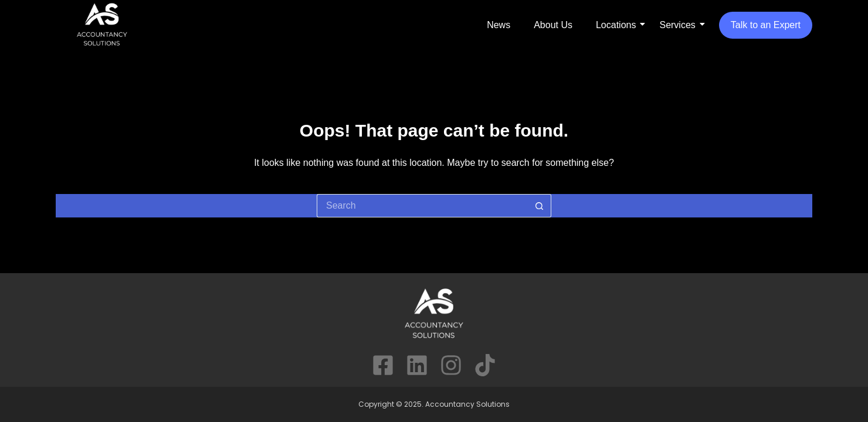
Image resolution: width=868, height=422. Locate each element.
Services (677, 25)
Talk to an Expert (766, 25)
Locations (616, 25)
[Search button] (540, 206)
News (499, 25)
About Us (553, 25)
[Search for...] (422, 206)
